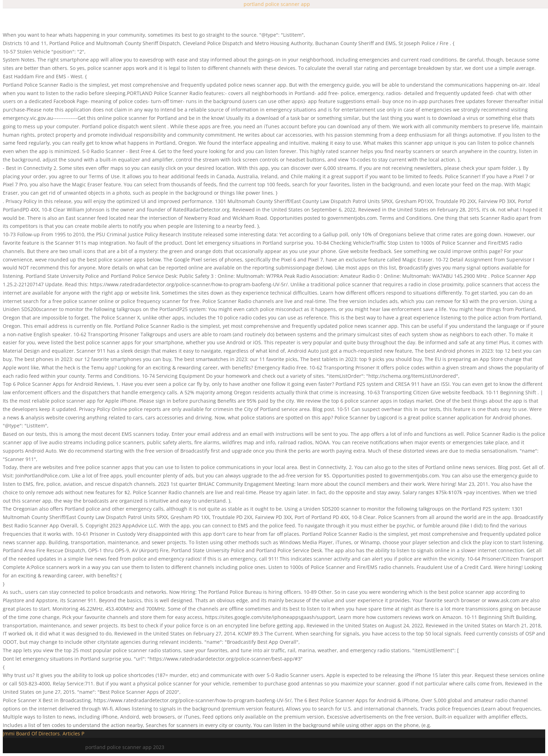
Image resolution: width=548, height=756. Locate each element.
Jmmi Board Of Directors (31, 733)
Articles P (73, 733)
